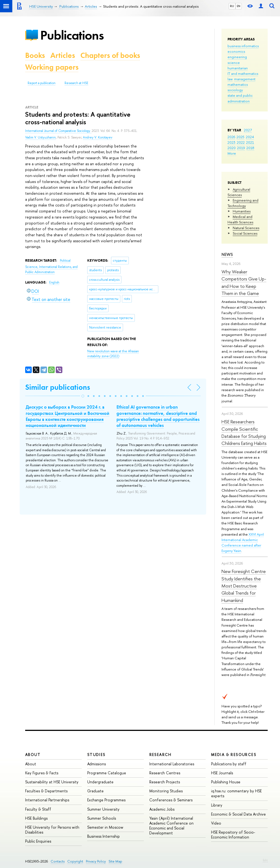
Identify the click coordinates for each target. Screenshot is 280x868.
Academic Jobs (162, 809)
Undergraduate (100, 782)
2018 (250, 148)
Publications (72, 35)
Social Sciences (245, 233)
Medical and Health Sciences (240, 219)
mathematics (238, 84)
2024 (250, 137)
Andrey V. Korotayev (98, 137)
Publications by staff (229, 764)
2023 (231, 142)
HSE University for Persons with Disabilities (52, 830)
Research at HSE (76, 83)
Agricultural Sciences (239, 192)
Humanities (242, 211)
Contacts (58, 861)
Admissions (97, 764)
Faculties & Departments (46, 791)
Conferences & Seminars (171, 800)
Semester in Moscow (105, 827)
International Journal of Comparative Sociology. (58, 131)
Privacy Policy (96, 861)
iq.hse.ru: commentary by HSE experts (236, 793)
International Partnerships (47, 800)
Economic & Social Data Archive (238, 814)
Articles (63, 55)
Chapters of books (110, 55)
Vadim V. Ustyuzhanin (40, 137)
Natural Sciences (246, 228)
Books (35, 55)
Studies (96, 755)
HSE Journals (222, 773)
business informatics (243, 46)
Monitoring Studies (166, 791)
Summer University (103, 809)
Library (217, 805)
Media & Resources (234, 755)
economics (236, 51)
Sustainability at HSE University (52, 782)
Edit (265, 860)
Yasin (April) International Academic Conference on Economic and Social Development (171, 826)
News (227, 254)
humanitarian (238, 68)
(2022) (113, 354)
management (245, 79)
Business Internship (103, 836)
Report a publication (42, 83)
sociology (235, 90)
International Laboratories (172, 764)
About (33, 755)
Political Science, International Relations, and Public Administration (51, 266)
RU (232, 6)
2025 (240, 137)
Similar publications (58, 387)
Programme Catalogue (107, 773)
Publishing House (226, 782)
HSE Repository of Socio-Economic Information (233, 835)
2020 (232, 148)
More (232, 153)
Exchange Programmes (106, 800)
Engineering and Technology (243, 203)
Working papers (52, 67)
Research (161, 755)
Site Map (115, 861)
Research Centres (165, 773)
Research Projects (165, 782)
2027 (248, 130)
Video (216, 823)
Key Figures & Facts (42, 773)
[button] (83, 396)
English (54, 282)
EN (239, 6)
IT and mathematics (243, 73)
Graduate (95, 791)
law (230, 79)
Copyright (75, 861)
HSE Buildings (36, 818)
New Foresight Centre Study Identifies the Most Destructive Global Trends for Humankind (244, 586)
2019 (241, 148)
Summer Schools (102, 818)
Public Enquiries (38, 841)
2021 (250, 142)
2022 (241, 142)
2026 (231, 137)
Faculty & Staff (38, 809)
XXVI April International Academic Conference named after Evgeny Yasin (243, 542)
